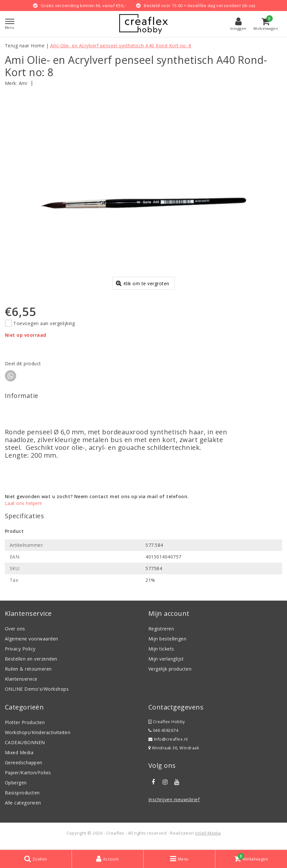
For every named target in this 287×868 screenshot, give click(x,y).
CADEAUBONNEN (25, 747)
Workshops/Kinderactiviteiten (38, 737)
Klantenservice (21, 684)
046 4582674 (163, 735)
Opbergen (16, 787)
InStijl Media (208, 838)
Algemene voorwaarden (32, 644)
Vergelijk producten (170, 674)
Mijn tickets (161, 654)
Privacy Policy (20, 654)
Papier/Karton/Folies (28, 777)
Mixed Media (19, 757)
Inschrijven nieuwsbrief (174, 804)
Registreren (161, 633)
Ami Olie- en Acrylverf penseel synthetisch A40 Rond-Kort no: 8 (121, 46)
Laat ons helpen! (23, 508)
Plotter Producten (25, 727)
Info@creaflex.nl (168, 744)
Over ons (15, 633)
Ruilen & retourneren (28, 674)
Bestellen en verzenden (31, 664)
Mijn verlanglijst (166, 664)
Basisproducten (22, 798)
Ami (23, 83)
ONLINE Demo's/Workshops (37, 694)
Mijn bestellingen (167, 644)
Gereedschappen (24, 767)
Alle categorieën (23, 808)
